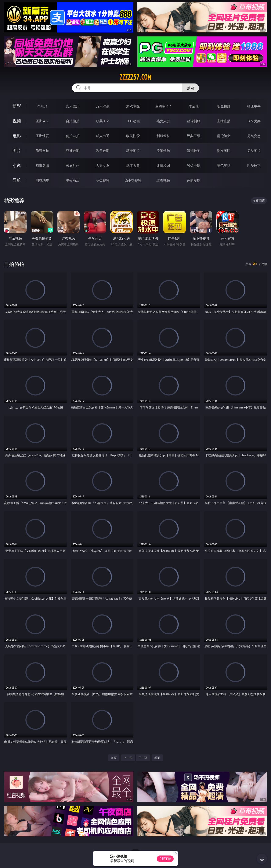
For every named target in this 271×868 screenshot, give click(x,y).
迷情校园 (163, 165)
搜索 (191, 88)
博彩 (17, 106)
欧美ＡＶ (103, 121)
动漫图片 (133, 151)
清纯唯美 (194, 151)
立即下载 (165, 859)
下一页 (143, 758)
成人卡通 (103, 136)
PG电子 (42, 106)
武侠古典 (133, 165)
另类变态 (254, 136)
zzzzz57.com (135, 77)
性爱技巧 (254, 165)
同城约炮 (42, 180)
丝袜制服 (194, 121)
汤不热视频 (133, 180)
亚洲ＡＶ (42, 121)
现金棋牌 (224, 106)
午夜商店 (73, 180)
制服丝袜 (163, 136)
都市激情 (42, 165)
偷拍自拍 (73, 136)
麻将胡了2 (163, 106)
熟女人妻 (163, 121)
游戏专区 (133, 106)
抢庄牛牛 (254, 106)
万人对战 (103, 106)
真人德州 (73, 106)
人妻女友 (103, 165)
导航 (17, 180)
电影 (17, 136)
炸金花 (194, 106)
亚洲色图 (73, 151)
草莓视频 (103, 180)
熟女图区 (224, 151)
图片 (17, 151)
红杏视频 (163, 180)
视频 (17, 121)
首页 (114, 758)
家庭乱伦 (73, 165)
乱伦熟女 (224, 136)
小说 (17, 165)
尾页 (157, 758)
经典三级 (194, 136)
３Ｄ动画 (133, 121)
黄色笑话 (224, 165)
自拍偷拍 (73, 121)
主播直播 (224, 121)
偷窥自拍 (42, 151)
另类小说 (194, 165)
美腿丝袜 (163, 151)
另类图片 (254, 151)
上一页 (128, 758)
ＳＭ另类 (254, 121)
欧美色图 (103, 151)
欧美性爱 (133, 136)
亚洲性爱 (42, 136)
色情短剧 (194, 180)
